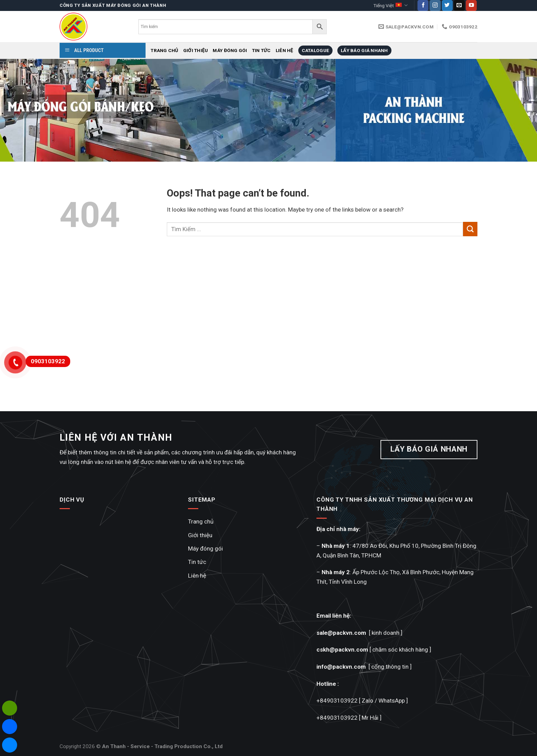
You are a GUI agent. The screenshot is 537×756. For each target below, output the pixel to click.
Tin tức (261, 50)
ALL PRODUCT (84, 50)
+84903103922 (337, 701)
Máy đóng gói (230, 50)
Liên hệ (285, 50)
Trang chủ (164, 50)
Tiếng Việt (390, 5)
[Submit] (470, 229)
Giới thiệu (196, 50)
